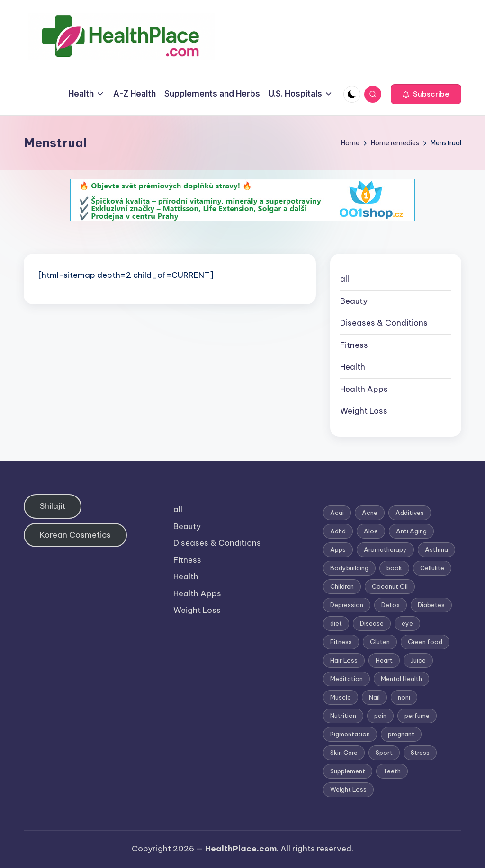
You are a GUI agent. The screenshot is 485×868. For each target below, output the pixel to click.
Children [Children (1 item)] (342, 586)
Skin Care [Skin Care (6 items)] (344, 753)
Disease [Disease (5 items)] (372, 623)
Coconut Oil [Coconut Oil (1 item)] (390, 586)
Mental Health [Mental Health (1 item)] (401, 679)
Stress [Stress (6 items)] (420, 753)
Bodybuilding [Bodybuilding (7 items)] (349, 568)
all (345, 279)
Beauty (354, 301)
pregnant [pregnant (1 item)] (401, 734)
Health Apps (364, 389)
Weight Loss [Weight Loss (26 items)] (348, 789)
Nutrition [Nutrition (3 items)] (343, 716)
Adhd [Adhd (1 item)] (338, 531)
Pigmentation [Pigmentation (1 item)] (350, 734)
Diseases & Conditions (384, 323)
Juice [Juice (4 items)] (418, 660)
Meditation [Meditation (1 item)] (346, 679)
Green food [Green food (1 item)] (425, 642)
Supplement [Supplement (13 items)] (348, 771)
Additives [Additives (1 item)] (410, 513)
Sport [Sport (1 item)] (384, 753)
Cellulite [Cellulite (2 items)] (432, 568)
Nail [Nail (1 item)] (374, 697)
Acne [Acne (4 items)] (370, 513)
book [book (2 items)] (394, 568)
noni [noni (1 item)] (404, 697)
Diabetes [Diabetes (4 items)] (431, 605)
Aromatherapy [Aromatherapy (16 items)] (385, 549)
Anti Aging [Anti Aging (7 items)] (411, 531)
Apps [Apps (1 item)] (338, 549)
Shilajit (53, 506)
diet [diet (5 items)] (336, 623)
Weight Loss (364, 411)
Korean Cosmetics (75, 535)
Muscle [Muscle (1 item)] (341, 697)
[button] (426, 94)
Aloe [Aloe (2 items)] (371, 531)
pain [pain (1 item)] (380, 716)
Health (353, 367)
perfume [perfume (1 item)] (417, 716)
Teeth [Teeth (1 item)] (392, 771)
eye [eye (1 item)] (407, 623)
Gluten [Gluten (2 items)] (380, 642)
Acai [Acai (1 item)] (337, 513)
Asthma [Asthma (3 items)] (436, 549)
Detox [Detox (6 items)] (391, 605)
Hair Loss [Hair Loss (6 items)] (344, 660)
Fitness (354, 345)
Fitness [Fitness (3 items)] (341, 642)
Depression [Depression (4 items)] (347, 605)
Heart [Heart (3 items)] (384, 660)
